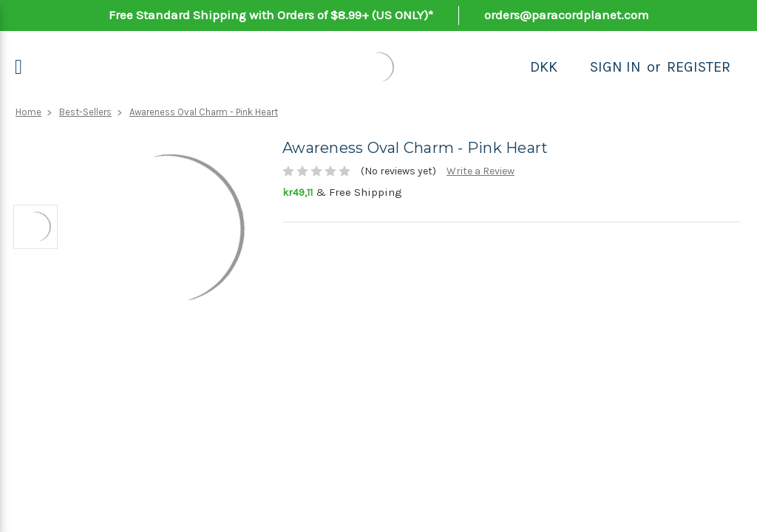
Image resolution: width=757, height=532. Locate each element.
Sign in (615, 67)
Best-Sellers (85, 112)
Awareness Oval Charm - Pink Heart (204, 112)
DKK (544, 67)
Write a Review (481, 171)
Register (699, 67)
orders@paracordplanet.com (567, 15)
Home (28, 112)
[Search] (574, 67)
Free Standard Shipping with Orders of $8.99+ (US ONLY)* (271, 15)
